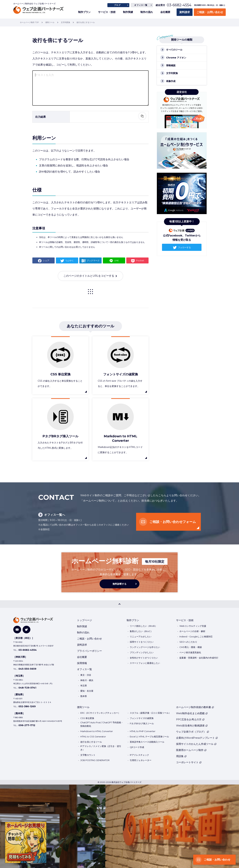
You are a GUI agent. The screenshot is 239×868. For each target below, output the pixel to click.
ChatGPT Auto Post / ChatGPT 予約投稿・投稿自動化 (102, 724)
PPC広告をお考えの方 (190, 719)
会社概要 (165, 12)
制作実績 (128, 12)
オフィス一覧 (141, 5)
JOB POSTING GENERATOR (95, 760)
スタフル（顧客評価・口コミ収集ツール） (150, 713)
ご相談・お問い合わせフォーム (173, 522)
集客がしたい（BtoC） (141, 631)
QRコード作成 (137, 747)
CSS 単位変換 (87, 718)
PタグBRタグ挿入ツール (142, 723)
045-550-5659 (27, 669)
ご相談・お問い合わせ (210, 12)
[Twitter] (26, 630)
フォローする (184, 247)
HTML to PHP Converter (143, 731)
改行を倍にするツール (91, 742)
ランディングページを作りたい (145, 647)
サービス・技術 (107, 12)
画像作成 (171, 81)
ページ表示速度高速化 (190, 652)
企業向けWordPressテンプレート (197, 738)
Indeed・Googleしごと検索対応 (196, 637)
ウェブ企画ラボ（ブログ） (193, 732)
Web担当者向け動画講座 (192, 726)
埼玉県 (84, 686)
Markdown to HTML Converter (97, 731)
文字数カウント (88, 755)
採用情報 (82, 663)
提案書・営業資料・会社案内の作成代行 (199, 658)
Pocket (140, 260)
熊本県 (84, 696)
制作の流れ (147, 12)
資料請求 (185, 12)
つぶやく (70, 260)
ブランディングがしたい (142, 652)
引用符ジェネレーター (141, 760)
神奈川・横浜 (87, 680)
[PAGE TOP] (119, 604)
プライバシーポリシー (89, 651)
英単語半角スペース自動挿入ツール (147, 742)
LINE (117, 260)
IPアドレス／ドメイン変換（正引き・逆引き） (101, 748)
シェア (46, 260)
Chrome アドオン (176, 58)
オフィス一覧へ (55, 515)
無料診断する (119, 584)
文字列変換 (172, 73)
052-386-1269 (27, 706)
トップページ (84, 620)
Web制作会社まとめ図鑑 (192, 713)
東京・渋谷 (86, 675)
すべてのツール (174, 50)
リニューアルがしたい (141, 637)
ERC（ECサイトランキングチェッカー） (100, 713)
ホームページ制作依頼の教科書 (195, 707)
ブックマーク (93, 260)
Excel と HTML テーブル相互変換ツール (149, 737)
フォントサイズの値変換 (142, 718)
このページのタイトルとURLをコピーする (89, 276)
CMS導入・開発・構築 (191, 647)
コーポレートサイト (189, 762)
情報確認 (171, 65)
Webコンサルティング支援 (193, 626)
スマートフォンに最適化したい (145, 663)
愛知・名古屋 (87, 691)
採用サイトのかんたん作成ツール (196, 744)
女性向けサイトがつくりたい (144, 658)
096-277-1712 (27, 725)
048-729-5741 (27, 688)
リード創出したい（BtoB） (143, 626)
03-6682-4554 (179, 5)
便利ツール (83, 707)
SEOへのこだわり (188, 642)
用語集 (181, 756)
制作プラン (84, 12)
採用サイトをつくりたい (142, 642)
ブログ (117, 5)
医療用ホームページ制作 (191, 750)
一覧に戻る (90, 292)
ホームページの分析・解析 (192, 631)
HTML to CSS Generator (93, 737)
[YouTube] (17, 630)
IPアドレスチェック (139, 755)
